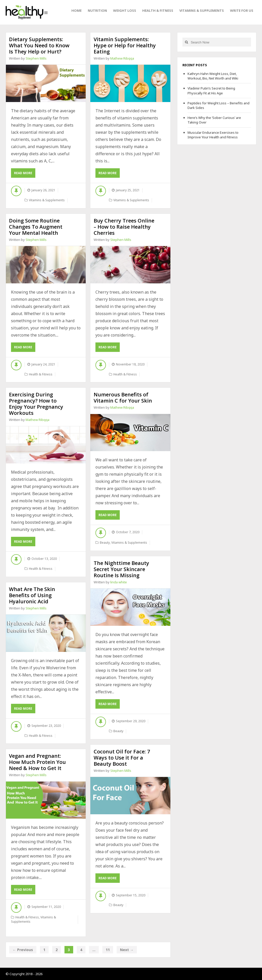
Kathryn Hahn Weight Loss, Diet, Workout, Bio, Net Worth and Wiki (213, 76)
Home (77, 10)
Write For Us (242, 10)
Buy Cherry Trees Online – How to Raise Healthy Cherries (124, 227)
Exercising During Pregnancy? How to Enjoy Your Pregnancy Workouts (36, 404)
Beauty (105, 543)
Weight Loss (125, 10)
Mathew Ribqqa (122, 58)
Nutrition (97, 10)
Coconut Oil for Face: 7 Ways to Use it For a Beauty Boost (122, 758)
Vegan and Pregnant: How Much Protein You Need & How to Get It (37, 762)
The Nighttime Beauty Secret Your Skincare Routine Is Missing (121, 569)
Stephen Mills (36, 58)
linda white (119, 582)
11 (108, 950)
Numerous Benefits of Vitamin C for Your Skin (123, 398)
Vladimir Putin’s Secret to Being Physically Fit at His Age (211, 91)
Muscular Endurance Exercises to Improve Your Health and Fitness (213, 135)
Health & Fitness (158, 10)
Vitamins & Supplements (202, 10)
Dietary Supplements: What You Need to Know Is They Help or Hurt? (39, 45)
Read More (25, 174)
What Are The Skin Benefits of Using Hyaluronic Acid (32, 595)
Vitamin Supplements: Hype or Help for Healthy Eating (125, 45)
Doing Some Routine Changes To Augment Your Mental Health (36, 227)
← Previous (23, 950)
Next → (127, 950)
